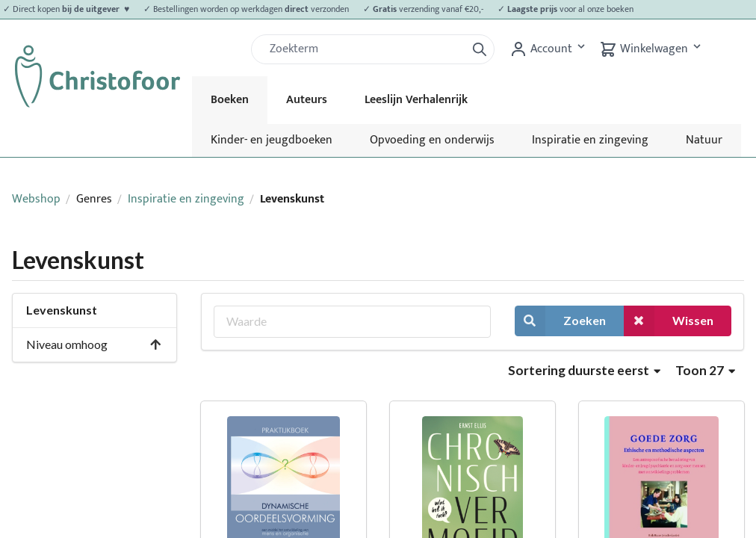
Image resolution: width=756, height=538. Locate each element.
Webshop (36, 199)
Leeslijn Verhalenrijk (416, 100)
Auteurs (307, 100)
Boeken (230, 100)
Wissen (669, 321)
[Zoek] (365, 49)
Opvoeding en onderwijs (432, 140)
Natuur (704, 140)
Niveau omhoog (94, 344)
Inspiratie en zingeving (590, 140)
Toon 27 (705, 370)
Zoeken (560, 321)
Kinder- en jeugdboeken (272, 140)
